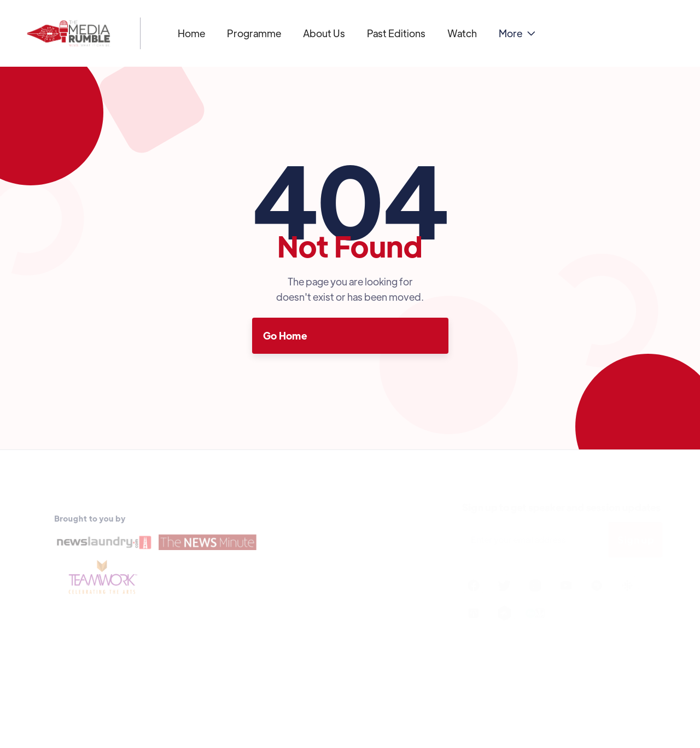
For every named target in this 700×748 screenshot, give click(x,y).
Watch (462, 33)
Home (191, 33)
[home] (69, 33)
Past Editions (396, 33)
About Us (324, 33)
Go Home (285, 335)
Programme (254, 33)
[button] (517, 33)
